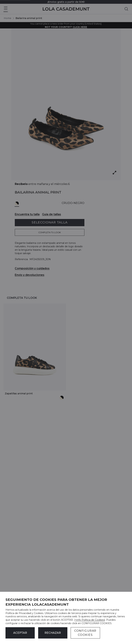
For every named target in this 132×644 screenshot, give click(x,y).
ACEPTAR (20, 633)
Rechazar (53, 633)
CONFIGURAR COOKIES (85, 633)
